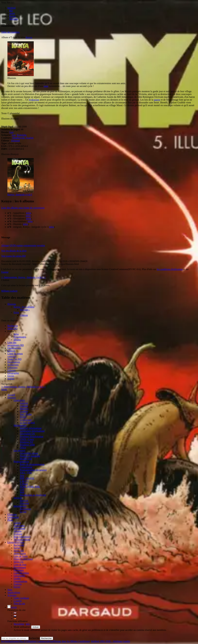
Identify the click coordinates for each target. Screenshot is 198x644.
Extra (16, 312)
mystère (41, 245)
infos (29, 213)
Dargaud (16, 141)
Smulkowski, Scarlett (23, 138)
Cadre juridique (21, 598)
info (28, 624)
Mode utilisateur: (22, 627)
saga (46, 86)
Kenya (29, 37)
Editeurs (12, 370)
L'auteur (18, 601)
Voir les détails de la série (14, 251)
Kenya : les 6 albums (24, 307)
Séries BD (12, 328)
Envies (11, 376)
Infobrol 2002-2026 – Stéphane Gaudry (111, 641)
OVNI (13, 245)
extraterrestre (30, 245)
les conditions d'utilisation (170, 269)
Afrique (5, 245)
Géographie (13, 373)
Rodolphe (22, 135)
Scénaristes (13, 365)
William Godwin (9, 291)
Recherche (13, 326)
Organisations (14, 348)
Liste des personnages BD (16, 344)
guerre (157, 100)
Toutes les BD (14, 359)
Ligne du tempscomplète (15, 355)
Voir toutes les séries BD (13, 256)
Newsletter (19, 624)
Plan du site (19, 604)
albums (17, 340)
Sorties (11, 379)
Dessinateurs (14, 362)
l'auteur (5, 272)
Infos (16, 334)
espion (20, 245)
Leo (12, 132)
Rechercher (34, 638)
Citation (24, 315)
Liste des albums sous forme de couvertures (23, 208)
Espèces (11, 351)
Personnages (20, 337)
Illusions (12, 304)
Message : (25, 310)
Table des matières (10, 32)
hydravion (34, 100)
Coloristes (12, 367)
